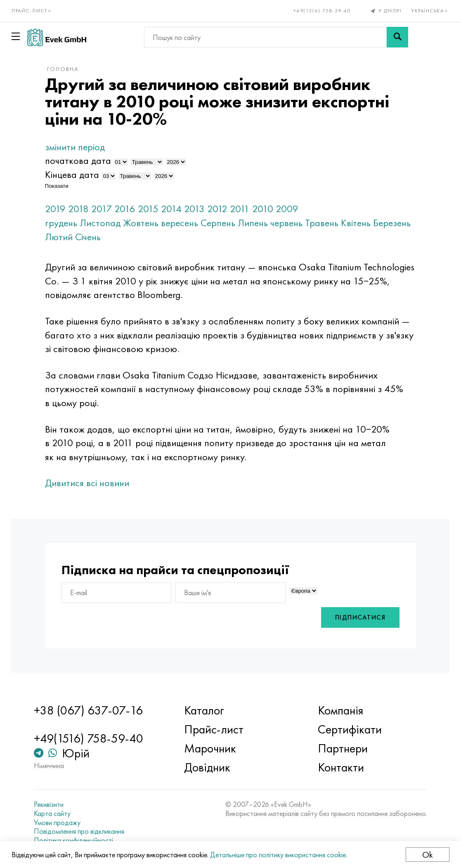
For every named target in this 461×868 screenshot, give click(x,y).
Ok (427, 855)
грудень (66, 223)
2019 (60, 209)
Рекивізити (52, 805)
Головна (67, 69)
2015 (153, 209)
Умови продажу (60, 823)
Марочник (211, 749)
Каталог (205, 711)
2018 (83, 209)
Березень (68, 237)
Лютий (103, 237)
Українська (430, 11)
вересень (184, 223)
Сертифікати (349, 730)
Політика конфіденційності (77, 840)
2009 (292, 209)
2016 (129, 209)
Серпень (222, 223)
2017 (106, 209)
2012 (222, 209)
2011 (244, 209)
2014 (176, 209)
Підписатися (356, 618)
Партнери (342, 749)
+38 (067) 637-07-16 (92, 711)
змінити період (79, 147)
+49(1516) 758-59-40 (322, 11)
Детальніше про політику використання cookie (279, 855)
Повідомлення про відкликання (82, 832)
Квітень (360, 223)
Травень (326, 223)
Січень (132, 237)
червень (291, 223)
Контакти (340, 768)
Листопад (105, 223)
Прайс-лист (215, 730)
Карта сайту (56, 814)
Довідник (208, 768)
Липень (257, 223)
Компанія (339, 711)
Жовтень (145, 223)
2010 (267, 209)
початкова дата (83, 160)
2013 (199, 209)
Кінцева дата (77, 174)
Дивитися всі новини (92, 483)
